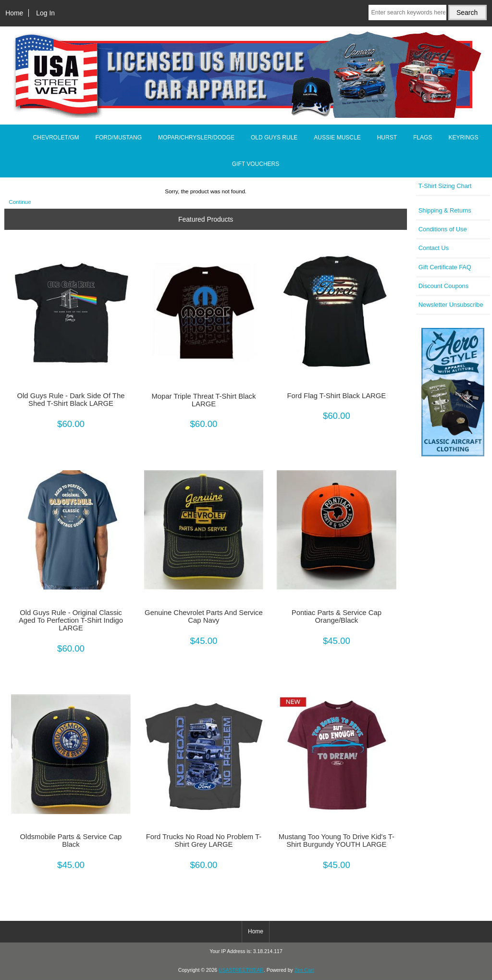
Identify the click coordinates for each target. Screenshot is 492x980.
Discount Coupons (443, 286)
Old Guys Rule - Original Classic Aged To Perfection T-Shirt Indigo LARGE (71, 620)
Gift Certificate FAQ (445, 267)
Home (14, 13)
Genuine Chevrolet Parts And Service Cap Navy (204, 616)
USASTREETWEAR (241, 970)
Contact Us (434, 248)
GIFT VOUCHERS (256, 164)
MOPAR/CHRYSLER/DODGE (196, 138)
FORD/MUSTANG (119, 138)
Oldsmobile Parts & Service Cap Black (71, 841)
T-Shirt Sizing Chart (445, 186)
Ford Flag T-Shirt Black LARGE (336, 396)
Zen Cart (304, 970)
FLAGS (423, 138)
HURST (387, 138)
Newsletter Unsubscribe (451, 305)
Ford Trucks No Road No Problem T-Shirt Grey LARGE (204, 841)
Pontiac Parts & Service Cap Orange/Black (337, 616)
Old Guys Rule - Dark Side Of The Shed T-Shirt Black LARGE (71, 400)
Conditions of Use (443, 229)
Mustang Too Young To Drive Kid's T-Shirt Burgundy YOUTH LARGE (337, 841)
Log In (45, 13)
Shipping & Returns (445, 210)
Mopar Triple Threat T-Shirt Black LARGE (203, 400)
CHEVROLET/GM (56, 138)
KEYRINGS (463, 138)
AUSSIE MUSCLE (337, 138)
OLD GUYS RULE (274, 138)
